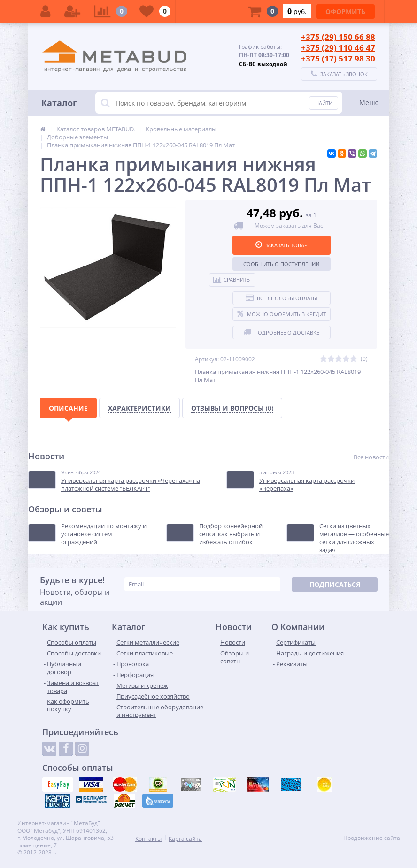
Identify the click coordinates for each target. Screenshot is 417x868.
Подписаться (335, 584)
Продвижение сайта (372, 838)
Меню (369, 103)
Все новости (371, 457)
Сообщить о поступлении (281, 264)
